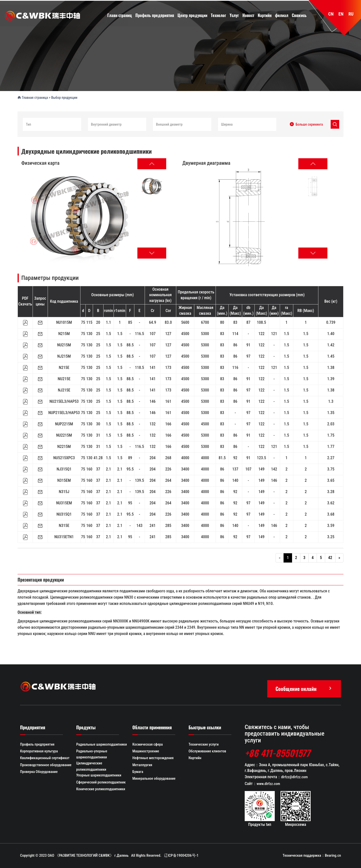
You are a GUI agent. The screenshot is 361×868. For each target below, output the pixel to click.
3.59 (331, 525)
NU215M (64, 344)
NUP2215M (64, 423)
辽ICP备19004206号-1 (181, 855)
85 (130, 322)
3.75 (331, 469)
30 (98, 423)
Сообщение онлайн (304, 688)
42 (330, 557)
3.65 (331, 480)
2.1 (108, 469)
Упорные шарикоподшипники (99, 776)
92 (235, 457)
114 (235, 333)
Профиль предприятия (38, 744)
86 (235, 344)
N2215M (64, 446)
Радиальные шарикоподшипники (102, 744)
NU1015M (64, 322)
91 (248, 344)
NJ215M (64, 356)
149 (261, 469)
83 (235, 322)
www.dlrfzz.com (269, 784)
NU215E (64, 378)
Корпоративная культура (39, 751)
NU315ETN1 (64, 536)
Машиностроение (146, 751)
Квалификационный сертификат (46, 758)
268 (168, 457)
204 (153, 457)
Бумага (138, 772)
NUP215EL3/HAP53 (64, 412)
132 (153, 423)
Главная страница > (34, 97)
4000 (185, 457)
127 (168, 333)
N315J (64, 491)
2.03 (331, 423)
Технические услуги (204, 744)
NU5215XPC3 (64, 457)
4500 (185, 333)
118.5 (139, 367)
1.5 (108, 333)
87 (248, 322)
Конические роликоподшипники (101, 790)
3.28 (331, 491)
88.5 (130, 344)
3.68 (331, 514)
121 (274, 333)
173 (168, 367)
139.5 (139, 480)
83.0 (168, 322)
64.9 (152, 322)
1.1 (108, 322)
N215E (64, 367)
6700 (205, 322)
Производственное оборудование (47, 765)
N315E (64, 525)
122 (261, 333)
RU (351, 14)
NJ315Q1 (64, 469)
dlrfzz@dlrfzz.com (295, 777)
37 (98, 469)
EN (341, 14)
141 (153, 367)
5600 (185, 322)
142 (274, 469)
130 (89, 333)
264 (168, 480)
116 (235, 367)
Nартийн (195, 758)
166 (168, 423)
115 (89, 322)
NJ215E (64, 390)
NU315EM (64, 502)
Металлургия (143, 765)
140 (235, 480)
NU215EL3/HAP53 (64, 401)
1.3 (331, 401)
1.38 (331, 367)
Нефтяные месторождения (154, 758)
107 (153, 333)
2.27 (331, 457)
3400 (185, 469)
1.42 (331, 344)
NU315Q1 (64, 514)
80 (222, 322)
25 (98, 333)
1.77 (331, 446)
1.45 (331, 356)
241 (153, 525)
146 (153, 401)
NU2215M (64, 435)
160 (89, 469)
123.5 (261, 457)
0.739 (331, 322)
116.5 (139, 333)
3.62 (331, 502)
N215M (64, 333)
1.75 (331, 435)
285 (168, 525)
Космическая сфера (148, 744)
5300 (205, 333)
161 (168, 401)
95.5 (130, 469)
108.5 (261, 322)
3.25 (331, 536)
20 (98, 322)
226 (168, 469)
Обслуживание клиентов (208, 751)
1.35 (331, 412)
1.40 (331, 333)
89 (130, 457)
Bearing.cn (333, 855)
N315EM (64, 480)
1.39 (331, 378)
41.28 (98, 457)
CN (331, 14)
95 (130, 502)
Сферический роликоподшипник (102, 783)
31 (98, 435)
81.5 (222, 457)
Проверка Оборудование (39, 772)
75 (83, 322)
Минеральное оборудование (155, 779)
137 (235, 469)
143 (139, 525)
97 (248, 356)
